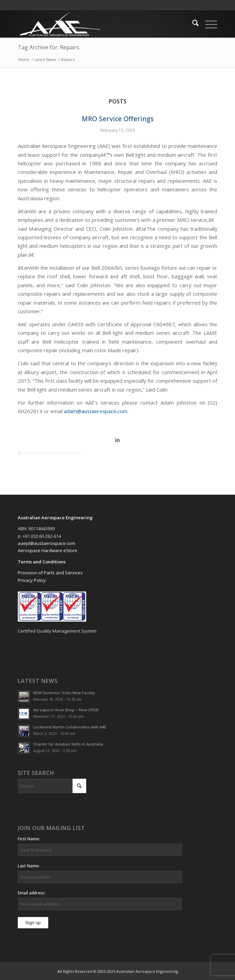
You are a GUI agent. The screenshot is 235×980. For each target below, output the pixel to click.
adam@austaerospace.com (96, 411)
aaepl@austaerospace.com (47, 543)
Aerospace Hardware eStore (48, 550)
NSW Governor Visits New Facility (64, 693)
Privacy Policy (32, 580)
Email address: (32, 893)
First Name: (29, 839)
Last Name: (29, 866)
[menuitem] (192, 24)
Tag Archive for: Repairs (49, 47)
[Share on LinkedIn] (118, 440)
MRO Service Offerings (118, 119)
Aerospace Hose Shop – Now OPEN (66, 710)
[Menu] (208, 24)
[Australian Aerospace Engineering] (98, 24)
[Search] (192, 24)
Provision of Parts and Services (50, 573)
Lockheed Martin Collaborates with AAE (70, 727)
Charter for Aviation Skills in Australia (68, 744)
